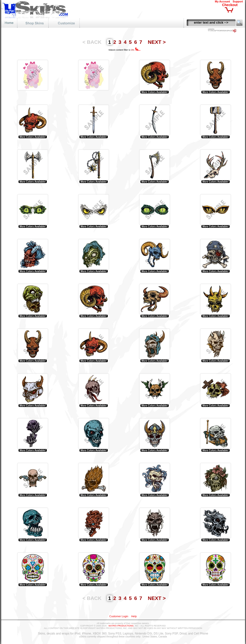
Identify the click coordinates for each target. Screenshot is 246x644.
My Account (222, 1)
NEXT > (157, 42)
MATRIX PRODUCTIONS (121, 626)
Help (134, 616)
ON (136, 50)
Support (238, 1)
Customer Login (119, 616)
